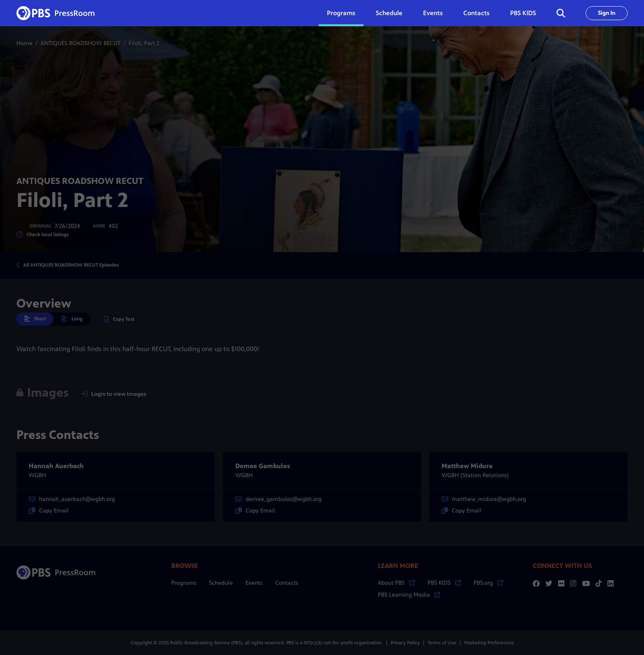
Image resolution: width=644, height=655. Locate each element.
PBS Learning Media (409, 595)
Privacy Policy (405, 643)
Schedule (389, 13)
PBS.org (488, 583)
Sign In (607, 13)
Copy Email (49, 511)
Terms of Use (442, 643)
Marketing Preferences (489, 643)
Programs (184, 583)
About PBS (396, 583)
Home (24, 43)
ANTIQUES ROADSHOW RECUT (80, 43)
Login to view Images (114, 394)
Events (433, 13)
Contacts (476, 13)
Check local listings (43, 235)
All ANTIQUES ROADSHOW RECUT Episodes (71, 265)
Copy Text (119, 319)
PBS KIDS (523, 13)
